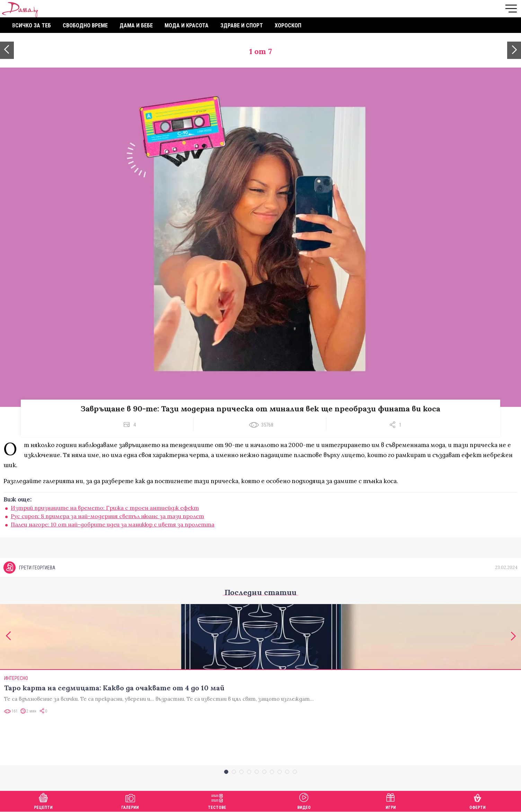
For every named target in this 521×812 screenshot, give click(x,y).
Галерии (130, 800)
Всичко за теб (32, 25)
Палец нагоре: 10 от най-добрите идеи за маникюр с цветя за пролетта (113, 524)
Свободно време (85, 25)
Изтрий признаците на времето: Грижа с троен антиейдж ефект (105, 508)
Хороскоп (288, 25)
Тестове (217, 800)
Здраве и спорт (242, 25)
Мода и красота (187, 25)
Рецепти (43, 800)
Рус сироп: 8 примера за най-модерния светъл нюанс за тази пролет (107, 516)
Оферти (478, 800)
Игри (391, 800)
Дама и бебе (136, 25)
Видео (304, 800)
